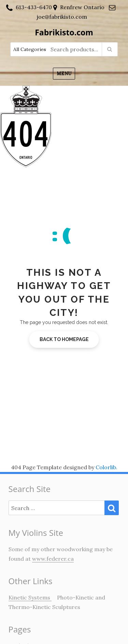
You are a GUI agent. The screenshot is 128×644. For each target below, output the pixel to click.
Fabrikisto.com (64, 32)
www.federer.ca (53, 559)
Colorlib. (106, 467)
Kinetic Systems (30, 597)
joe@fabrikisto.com (62, 17)
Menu (64, 74)
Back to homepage (64, 339)
